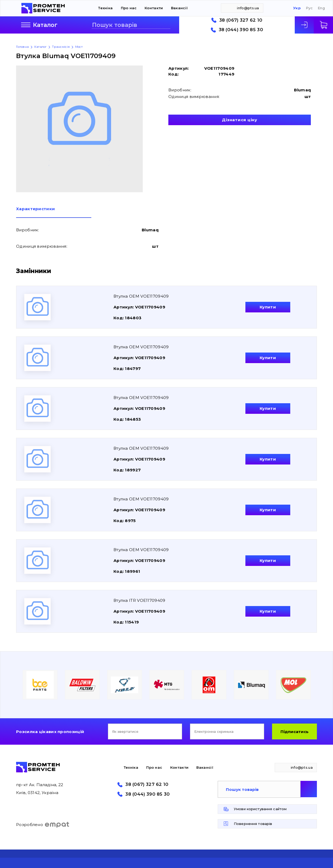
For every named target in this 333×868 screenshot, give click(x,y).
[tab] (54, 212)
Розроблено (43, 825)
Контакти (154, 8)
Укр (297, 8)
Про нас (129, 8)
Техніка (105, 8)
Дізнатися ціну (240, 120)
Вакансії (179, 8)
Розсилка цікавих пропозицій (50, 732)
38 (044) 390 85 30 (241, 30)
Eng (321, 8)
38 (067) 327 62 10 (241, 20)
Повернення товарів (253, 824)
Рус (309, 8)
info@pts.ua (248, 8)
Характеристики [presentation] (35, 209)
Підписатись (294, 732)
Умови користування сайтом (260, 809)
